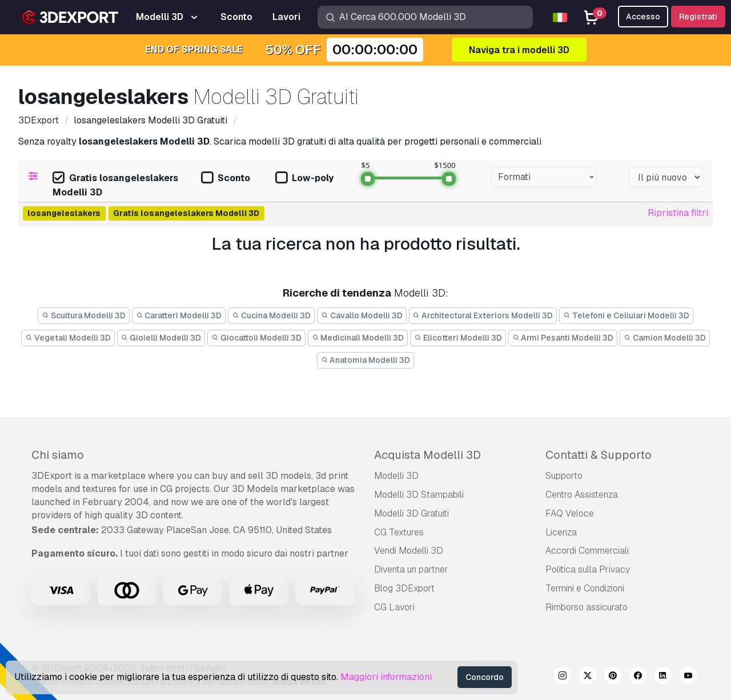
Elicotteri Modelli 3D (458, 338)
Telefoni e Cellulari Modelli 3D (626, 315)
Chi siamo (58, 455)
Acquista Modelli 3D (427, 455)
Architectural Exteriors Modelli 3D (483, 315)
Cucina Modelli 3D (271, 315)
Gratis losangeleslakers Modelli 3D (115, 185)
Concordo (485, 677)
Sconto (226, 179)
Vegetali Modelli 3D (68, 338)
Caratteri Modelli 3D (179, 315)
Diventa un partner (411, 569)
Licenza (561, 532)
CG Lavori (394, 607)
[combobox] (544, 177)
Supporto (564, 476)
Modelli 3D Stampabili (419, 495)
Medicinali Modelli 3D (358, 338)
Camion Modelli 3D (665, 338)
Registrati (698, 17)
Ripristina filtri (678, 213)
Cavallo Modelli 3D (362, 315)
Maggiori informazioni (386, 677)
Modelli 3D (396, 476)
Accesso (643, 17)
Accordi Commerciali (587, 551)
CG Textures (399, 532)
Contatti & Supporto (599, 455)
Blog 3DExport (404, 588)
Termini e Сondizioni (585, 588)
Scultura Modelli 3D (84, 315)
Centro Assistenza (582, 495)
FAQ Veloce (570, 513)
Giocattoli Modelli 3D (256, 338)
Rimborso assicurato (587, 607)
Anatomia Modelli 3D (366, 360)
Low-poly (304, 179)
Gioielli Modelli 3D (161, 338)
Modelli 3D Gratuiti (411, 513)
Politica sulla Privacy (588, 569)
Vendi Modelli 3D (409, 551)
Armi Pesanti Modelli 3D (563, 338)
